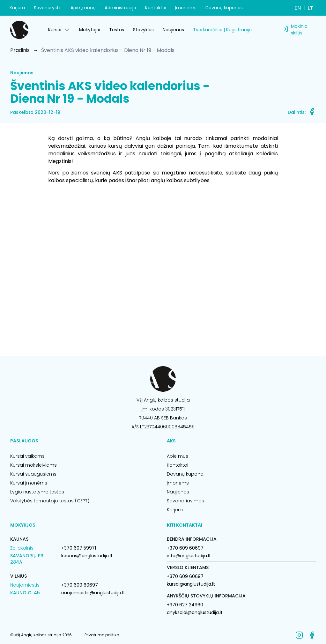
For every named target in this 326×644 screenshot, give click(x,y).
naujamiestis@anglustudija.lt (93, 593)
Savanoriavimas (185, 501)
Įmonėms (186, 8)
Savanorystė (48, 8)
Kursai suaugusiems (33, 474)
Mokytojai (90, 30)
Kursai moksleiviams (33, 465)
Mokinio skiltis (299, 30)
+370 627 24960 (185, 605)
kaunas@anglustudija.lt (87, 556)
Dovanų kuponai (186, 474)
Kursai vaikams (27, 456)
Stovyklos (143, 30)
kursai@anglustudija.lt (191, 584)
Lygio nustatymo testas (37, 492)
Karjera (17, 8)
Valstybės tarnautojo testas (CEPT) (50, 501)
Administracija (120, 8)
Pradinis (20, 50)
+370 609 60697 (80, 585)
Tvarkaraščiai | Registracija (222, 30)
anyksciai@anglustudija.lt (195, 612)
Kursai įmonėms (29, 483)
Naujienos (173, 30)
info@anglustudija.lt (189, 556)
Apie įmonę (83, 8)
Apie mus (178, 456)
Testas (117, 30)
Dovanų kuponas (224, 8)
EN (298, 8)
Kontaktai (156, 8)
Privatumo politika (102, 635)
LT (310, 8)
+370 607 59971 (79, 548)
